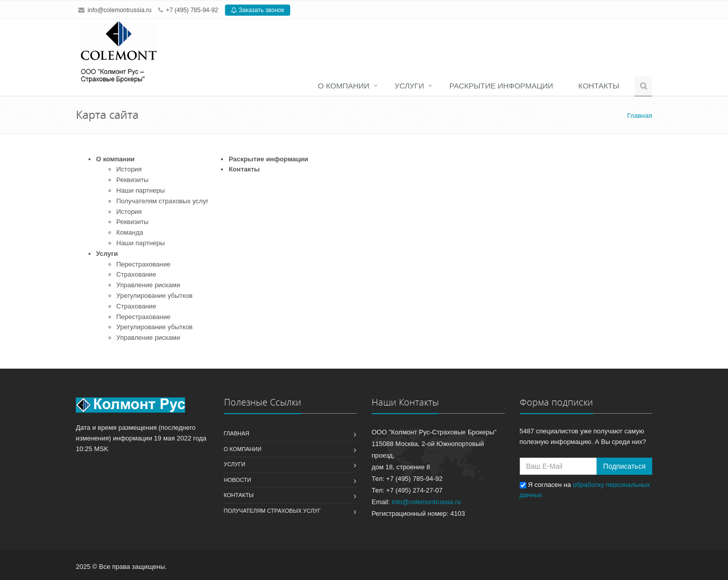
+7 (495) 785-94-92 (192, 10)
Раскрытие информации (501, 86)
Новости (238, 480)
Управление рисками (148, 285)
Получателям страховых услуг (162, 201)
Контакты (599, 86)
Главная (237, 433)
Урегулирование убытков (154, 296)
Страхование (136, 274)
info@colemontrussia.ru (119, 10)
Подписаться (624, 466)
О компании (344, 86)
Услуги (409, 86)
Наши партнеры (141, 190)
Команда (130, 232)
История (129, 169)
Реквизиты (132, 180)
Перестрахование (143, 264)
